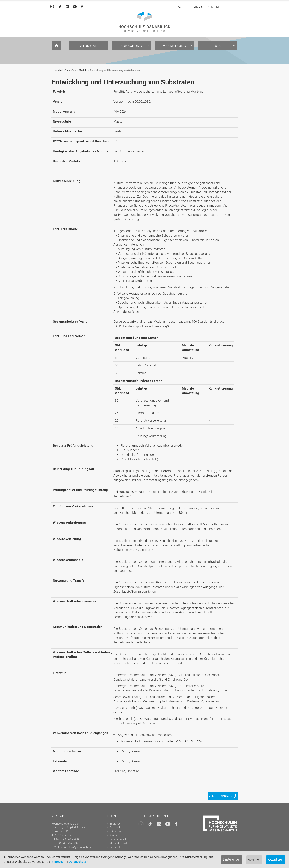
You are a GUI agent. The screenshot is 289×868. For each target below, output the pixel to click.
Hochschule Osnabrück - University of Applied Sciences (144, 22)
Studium (88, 46)
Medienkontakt (118, 843)
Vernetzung (174, 46)
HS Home (115, 831)
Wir (218, 46)
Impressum (58, 862)
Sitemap (114, 835)
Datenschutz (77, 862)
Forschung (131, 46)
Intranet (213, 7)
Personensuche (119, 839)
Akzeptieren (276, 859)
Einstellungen (232, 859)
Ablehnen (254, 859)
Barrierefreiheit (118, 847)
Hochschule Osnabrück (64, 70)
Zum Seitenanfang (221, 796)
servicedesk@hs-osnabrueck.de (79, 847)
